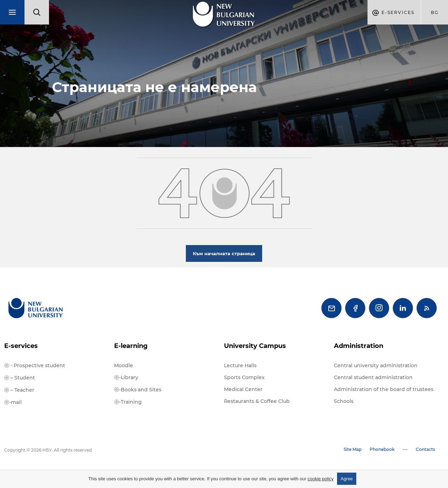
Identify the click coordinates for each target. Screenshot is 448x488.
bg (435, 12)
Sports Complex (244, 377)
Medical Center (243, 389)
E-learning (131, 346)
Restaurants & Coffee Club (257, 401)
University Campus (255, 346)
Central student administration (373, 377)
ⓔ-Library (126, 377)
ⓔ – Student (20, 378)
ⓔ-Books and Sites (138, 390)
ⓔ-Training (128, 402)
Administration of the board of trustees (384, 389)
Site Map (353, 449)
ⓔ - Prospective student (35, 365)
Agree (347, 479)
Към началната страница (224, 253)
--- (405, 449)
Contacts (425, 449)
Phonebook (382, 449)
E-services (21, 346)
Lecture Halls (240, 365)
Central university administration (376, 365)
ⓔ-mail (13, 402)
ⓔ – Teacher (19, 390)
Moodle (124, 365)
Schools (344, 401)
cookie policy (321, 479)
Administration (359, 346)
